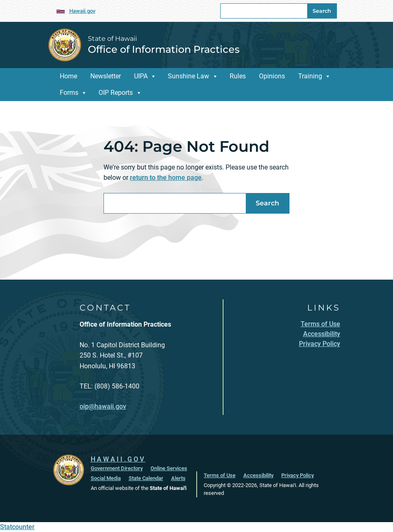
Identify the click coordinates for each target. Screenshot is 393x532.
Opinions (272, 76)
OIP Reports (116, 93)
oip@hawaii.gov (103, 406)
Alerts (178, 478)
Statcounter (17, 527)
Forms (69, 93)
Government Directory (117, 468)
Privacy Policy (298, 475)
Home (68, 76)
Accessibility (258, 475)
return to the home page (166, 178)
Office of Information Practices (164, 49)
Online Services (169, 468)
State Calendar (146, 478)
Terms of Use (220, 475)
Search (322, 11)
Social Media (106, 478)
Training (310, 76)
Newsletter (106, 76)
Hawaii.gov (82, 11)
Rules (238, 76)
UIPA (141, 76)
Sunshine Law (188, 76)
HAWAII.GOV (118, 459)
